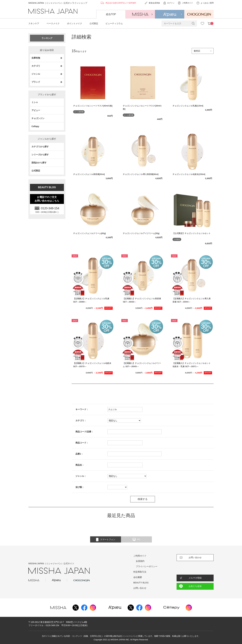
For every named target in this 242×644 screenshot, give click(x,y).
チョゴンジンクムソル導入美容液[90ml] (141, 174)
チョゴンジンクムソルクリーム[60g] (89, 233)
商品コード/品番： (84, 432)
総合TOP (111, 14)
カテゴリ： (81, 420)
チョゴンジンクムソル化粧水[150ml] (189, 174)
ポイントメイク (75, 23)
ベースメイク (53, 23)
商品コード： (82, 443)
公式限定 (94, 23)
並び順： (80, 487)
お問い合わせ (140, 588)
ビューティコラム (114, 23)
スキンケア (34, 23)
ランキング (47, 38)
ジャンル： (81, 476)
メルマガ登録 (195, 578)
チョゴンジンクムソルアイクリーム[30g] (141, 233)
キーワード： (82, 409)
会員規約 (140, 561)
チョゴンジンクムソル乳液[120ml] (188, 106)
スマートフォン (106, 540)
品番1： (79, 454)
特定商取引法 (140, 572)
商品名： (80, 465)
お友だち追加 (195, 586)
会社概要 (138, 577)
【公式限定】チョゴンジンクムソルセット (192, 233)
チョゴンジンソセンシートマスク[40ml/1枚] (93, 106)
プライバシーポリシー (147, 566)
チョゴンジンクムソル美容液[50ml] (89, 174)
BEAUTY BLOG (47, 187)
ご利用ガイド (140, 556)
